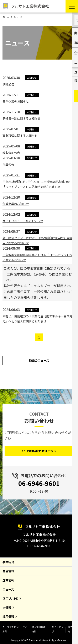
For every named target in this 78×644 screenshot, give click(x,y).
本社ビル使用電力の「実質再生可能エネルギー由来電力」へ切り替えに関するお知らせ (37, 318)
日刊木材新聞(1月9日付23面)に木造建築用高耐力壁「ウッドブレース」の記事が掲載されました (39, 184)
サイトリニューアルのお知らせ (26, 220)
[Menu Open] (72, 6)
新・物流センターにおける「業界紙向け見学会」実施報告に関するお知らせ (38, 240)
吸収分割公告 (12, 152)
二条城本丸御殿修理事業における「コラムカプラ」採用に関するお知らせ (37, 257)
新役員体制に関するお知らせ (24, 118)
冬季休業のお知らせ (17, 101)
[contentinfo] (39, 578)
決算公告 (9, 84)
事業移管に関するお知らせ (22, 135)
